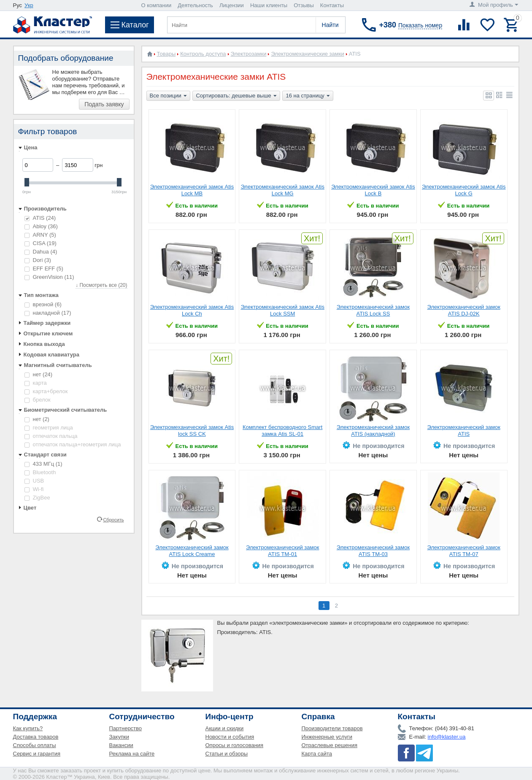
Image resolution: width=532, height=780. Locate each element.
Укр (29, 5)
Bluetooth (40, 472)
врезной (43, 304)
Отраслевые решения (330, 745)
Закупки (119, 737)
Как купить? (28, 728)
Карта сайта (317, 754)
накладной (48, 313)
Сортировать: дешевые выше (236, 96)
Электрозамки (249, 54)
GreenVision (49, 277)
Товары (166, 54)
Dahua (41, 252)
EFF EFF (44, 269)
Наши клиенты (269, 5)
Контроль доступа (203, 54)
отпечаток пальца (51, 436)
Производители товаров (332, 728)
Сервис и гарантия (37, 754)
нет (39, 374)
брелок (38, 400)
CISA (41, 243)
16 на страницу (308, 96)
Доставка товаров (36, 737)
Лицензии (232, 5)
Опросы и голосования (235, 745)
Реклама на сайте (132, 754)
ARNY (40, 235)
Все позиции (168, 96)
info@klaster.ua (447, 737)
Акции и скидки (225, 728)
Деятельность (195, 5)
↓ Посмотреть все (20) (101, 285)
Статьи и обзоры (227, 754)
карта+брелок (46, 391)
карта (36, 383)
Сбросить (113, 519)
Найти (330, 25)
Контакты (332, 5)
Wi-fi (34, 489)
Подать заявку (104, 104)
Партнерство (126, 728)
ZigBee (37, 498)
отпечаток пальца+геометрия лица (73, 444)
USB (34, 481)
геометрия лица (49, 428)
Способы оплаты (35, 745)
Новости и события (230, 737)
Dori (38, 260)
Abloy (41, 226)
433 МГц (43, 464)
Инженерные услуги (327, 737)
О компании (157, 5)
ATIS (40, 218)
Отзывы (304, 5)
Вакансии (121, 745)
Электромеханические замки (307, 54)
